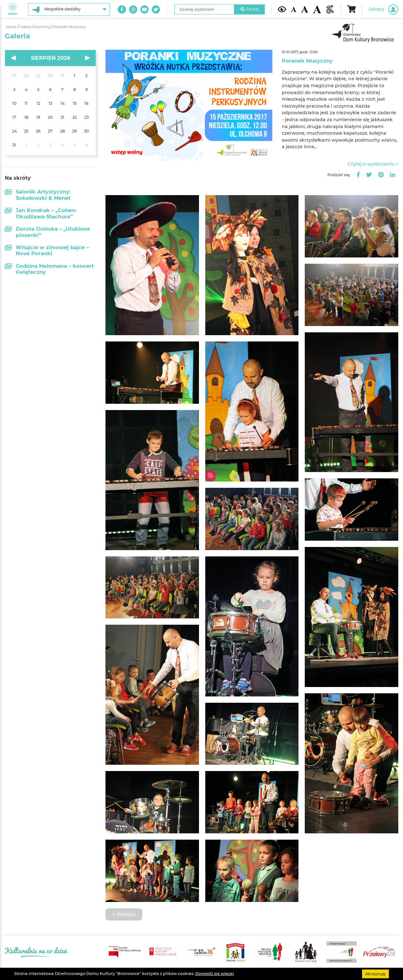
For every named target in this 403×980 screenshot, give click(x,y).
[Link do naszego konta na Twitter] (156, 9)
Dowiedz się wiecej (215, 974)
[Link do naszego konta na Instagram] (133, 9)
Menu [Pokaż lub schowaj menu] (12, 9)
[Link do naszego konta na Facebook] (122, 9)
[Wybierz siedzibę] (69, 9)
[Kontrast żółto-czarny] (282, 9)
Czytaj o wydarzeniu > (373, 164)
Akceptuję (375, 974)
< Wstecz (124, 914)
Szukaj (250, 9)
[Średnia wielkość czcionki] (304, 9)
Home (11, 27)
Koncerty (43, 27)
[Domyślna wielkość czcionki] (294, 9)
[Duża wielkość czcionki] (317, 9)
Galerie (26, 27)
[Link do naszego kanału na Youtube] (145, 9)
